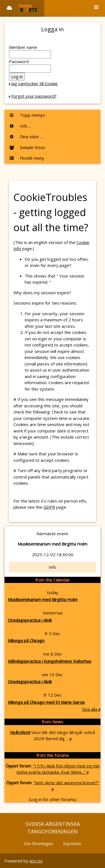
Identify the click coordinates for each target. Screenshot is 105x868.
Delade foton (27, 147)
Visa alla (91, 709)
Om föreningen (39, 843)
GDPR (49, 507)
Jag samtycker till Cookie (34, 83)
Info (53, 567)
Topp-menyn (27, 115)
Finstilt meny (27, 158)
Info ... (20, 126)
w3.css (36, 861)
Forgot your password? (34, 96)
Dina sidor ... (26, 137)
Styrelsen (72, 843)
